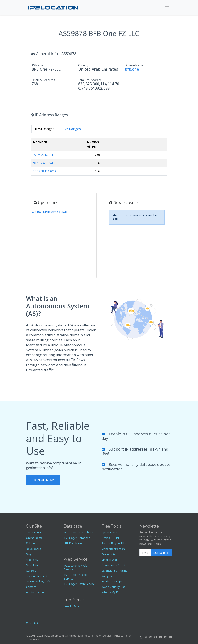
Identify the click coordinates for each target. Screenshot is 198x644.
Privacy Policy (123, 636)
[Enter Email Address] (145, 553)
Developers (33, 549)
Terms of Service (101, 636)
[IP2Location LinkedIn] (170, 637)
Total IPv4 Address (43, 80)
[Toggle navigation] (167, 8)
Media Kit (32, 560)
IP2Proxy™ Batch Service (79, 584)
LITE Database (73, 543)
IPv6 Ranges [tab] (71, 129)
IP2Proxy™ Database (77, 538)
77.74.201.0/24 (43, 155)
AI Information (35, 592)
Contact (31, 587)
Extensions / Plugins (114, 571)
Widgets (107, 576)
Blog (29, 554)
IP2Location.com (54, 636)
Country (83, 65)
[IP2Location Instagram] (165, 637)
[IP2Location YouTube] (161, 637)
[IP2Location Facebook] (141, 637)
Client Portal (34, 532)
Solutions (32, 543)
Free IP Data (71, 606)
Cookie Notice (35, 639)
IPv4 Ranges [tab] (45, 129)
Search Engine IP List (115, 543)
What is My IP (110, 592)
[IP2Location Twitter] (146, 637)
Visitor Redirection (113, 549)
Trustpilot (32, 623)
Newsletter (33, 565)
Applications (109, 532)
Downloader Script (113, 565)
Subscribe (161, 553)
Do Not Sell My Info (38, 581)
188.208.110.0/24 (45, 171)
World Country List (113, 587)
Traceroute (109, 554)
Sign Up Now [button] (43, 480)
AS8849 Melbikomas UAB (49, 212)
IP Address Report (113, 581)
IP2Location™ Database (79, 532)
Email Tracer (109, 560)
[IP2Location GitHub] (156, 637)
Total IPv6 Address (90, 80)
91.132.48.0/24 (43, 163)
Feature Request (37, 576)
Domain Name (134, 65)
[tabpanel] (99, 158)
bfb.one (132, 69)
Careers (31, 571)
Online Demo (34, 538)
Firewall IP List (110, 538)
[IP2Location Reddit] (151, 637)
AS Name (37, 65)
